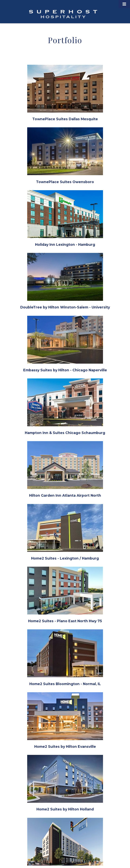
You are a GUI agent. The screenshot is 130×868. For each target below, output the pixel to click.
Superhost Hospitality (63, 14)
